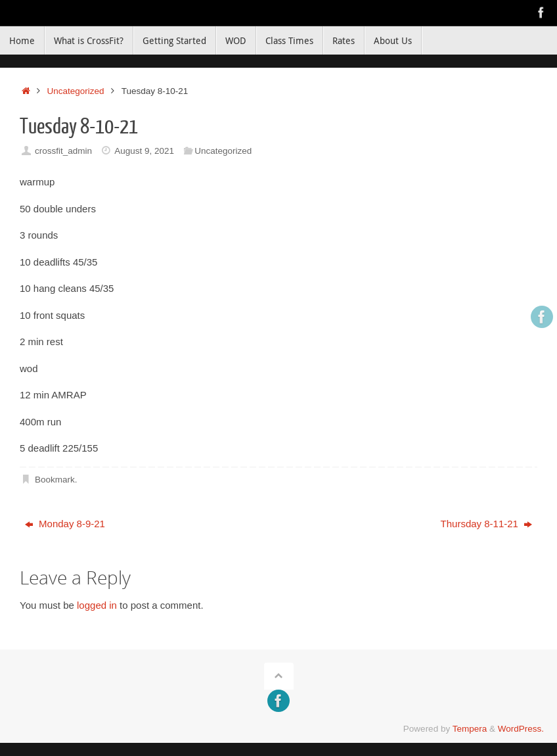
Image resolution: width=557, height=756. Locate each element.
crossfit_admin (63, 151)
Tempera (470, 729)
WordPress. (521, 729)
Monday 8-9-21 (65, 524)
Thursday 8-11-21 (487, 524)
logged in (97, 605)
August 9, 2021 (144, 151)
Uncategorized (76, 91)
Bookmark (55, 480)
